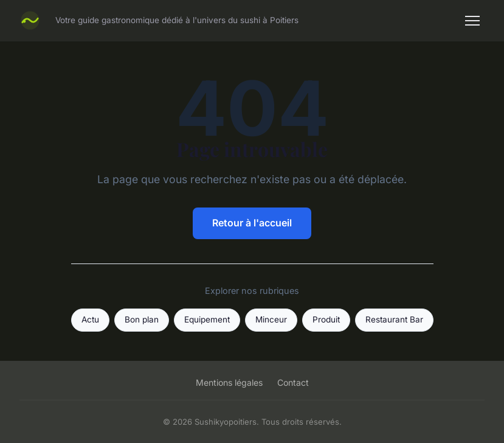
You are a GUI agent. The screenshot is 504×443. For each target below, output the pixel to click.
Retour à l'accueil (252, 223)
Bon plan (142, 319)
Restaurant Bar (394, 319)
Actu (90, 319)
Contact (293, 382)
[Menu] (472, 21)
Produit (326, 319)
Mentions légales (229, 382)
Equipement (207, 319)
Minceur (271, 319)
